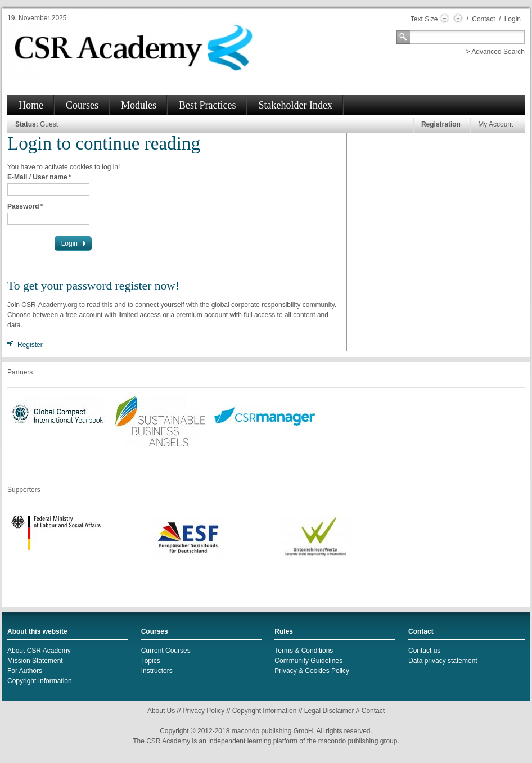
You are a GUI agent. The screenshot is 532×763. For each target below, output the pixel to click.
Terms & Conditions (304, 651)
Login (513, 19)
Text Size (424, 19)
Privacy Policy (204, 711)
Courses (82, 105)
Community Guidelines (308, 661)
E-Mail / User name (39, 177)
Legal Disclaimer (329, 711)
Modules (139, 105)
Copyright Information (40, 681)
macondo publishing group (358, 741)
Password (25, 206)
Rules (284, 631)
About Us (161, 711)
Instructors (157, 671)
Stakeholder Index (295, 105)
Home (31, 105)
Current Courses (166, 651)
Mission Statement (35, 661)
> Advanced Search (495, 52)
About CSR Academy (39, 651)
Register (30, 345)
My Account (495, 124)
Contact (483, 19)
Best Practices (207, 105)
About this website (37, 631)
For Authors (25, 671)
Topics (151, 661)
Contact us (424, 651)
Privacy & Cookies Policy (312, 671)
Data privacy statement (443, 661)
